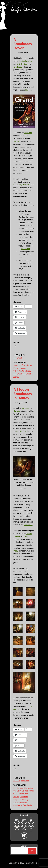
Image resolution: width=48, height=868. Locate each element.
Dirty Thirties (22, 64)
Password (24, 797)
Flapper (28, 90)
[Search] (32, 851)
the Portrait (25, 249)
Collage (25, 791)
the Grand (28, 133)
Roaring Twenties (25, 61)
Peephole (17, 800)
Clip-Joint (17, 791)
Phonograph (26, 800)
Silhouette (17, 371)
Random (17, 781)
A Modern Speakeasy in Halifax (23, 394)
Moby (16, 551)
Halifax (16, 797)
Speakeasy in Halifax (22, 185)
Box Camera (18, 788)
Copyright (17, 365)
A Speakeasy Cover (23, 44)
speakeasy (18, 67)
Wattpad (17, 141)
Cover (24, 365)
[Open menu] (24, 19)
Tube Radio (27, 805)
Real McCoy (21, 431)
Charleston (28, 525)
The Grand (18, 358)
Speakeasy (27, 371)
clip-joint (17, 411)
